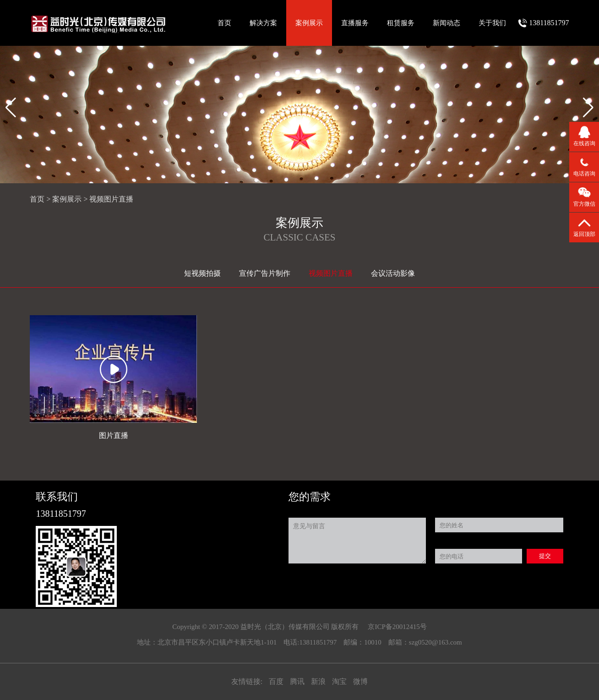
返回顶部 (584, 234)
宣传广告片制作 (265, 273)
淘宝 (340, 681)
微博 (360, 681)
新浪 (319, 681)
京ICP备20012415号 (397, 627)
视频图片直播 (111, 199)
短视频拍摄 (202, 273)
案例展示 (309, 23)
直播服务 (355, 23)
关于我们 (492, 23)
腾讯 (298, 681)
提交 (545, 556)
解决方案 (263, 23)
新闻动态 (447, 23)
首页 (224, 23)
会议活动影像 (393, 273)
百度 (277, 681)
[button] (588, 108)
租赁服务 (401, 23)
